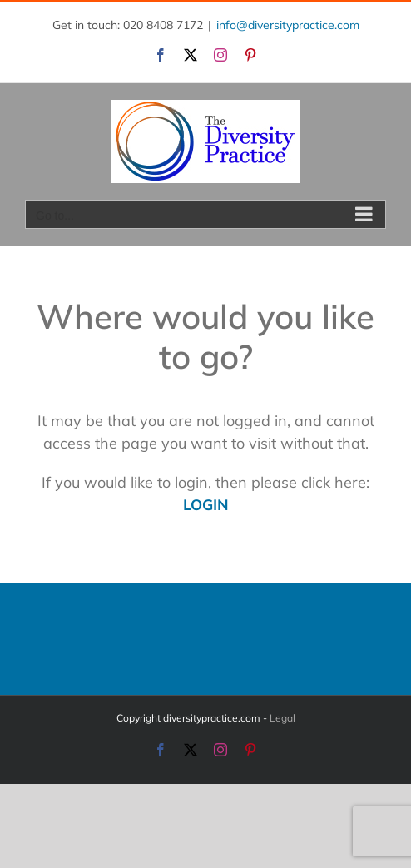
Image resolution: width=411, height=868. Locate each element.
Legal (282, 718)
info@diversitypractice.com (288, 25)
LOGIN (206, 505)
